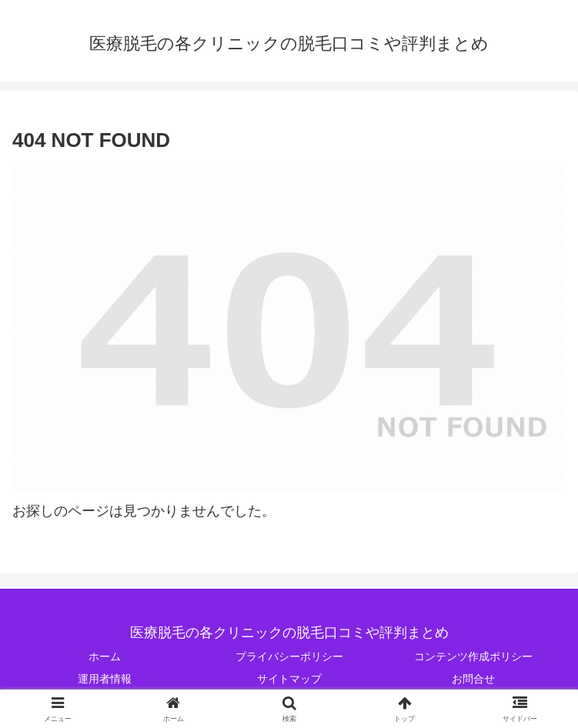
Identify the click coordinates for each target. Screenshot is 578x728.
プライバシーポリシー (289, 656)
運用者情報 (105, 679)
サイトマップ (289, 679)
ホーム (105, 656)
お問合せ (473, 679)
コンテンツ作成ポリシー (473, 656)
